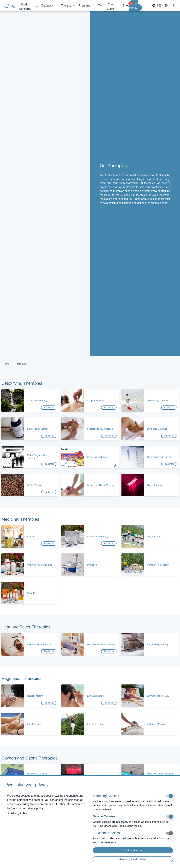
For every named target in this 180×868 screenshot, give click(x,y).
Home (6, 364)
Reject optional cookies (133, 859)
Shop (126, 6)
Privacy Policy (17, 813)
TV (100, 6)
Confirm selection (133, 850)
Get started (134, 6)
